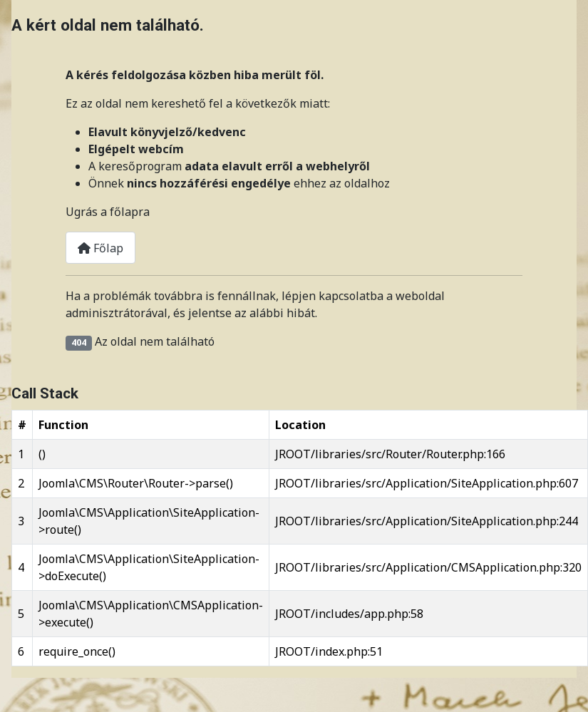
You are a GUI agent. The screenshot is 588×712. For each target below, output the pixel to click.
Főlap (100, 248)
